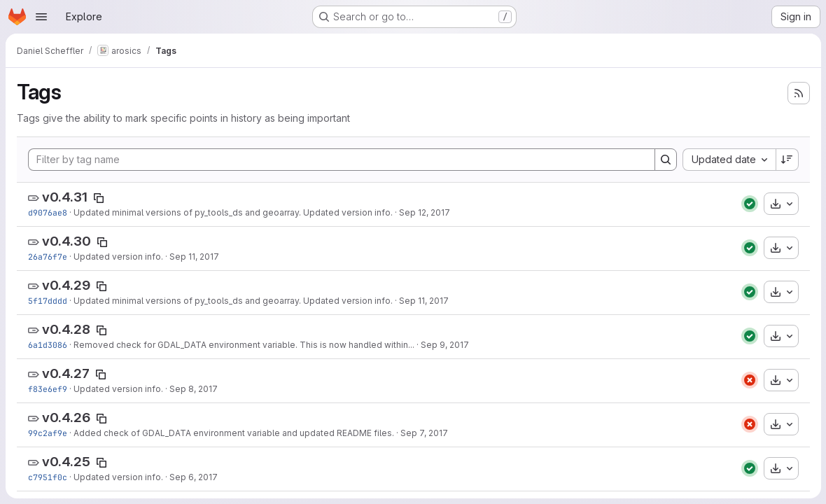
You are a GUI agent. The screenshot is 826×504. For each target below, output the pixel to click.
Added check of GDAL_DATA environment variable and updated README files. (234, 433)
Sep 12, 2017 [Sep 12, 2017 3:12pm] (425, 212)
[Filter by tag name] (341, 160)
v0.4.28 (66, 329)
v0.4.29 (66, 285)
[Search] (665, 160)
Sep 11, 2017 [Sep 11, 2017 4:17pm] (194, 257)
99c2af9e (48, 433)
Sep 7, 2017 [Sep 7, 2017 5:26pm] (424, 433)
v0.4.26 (66, 418)
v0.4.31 (65, 197)
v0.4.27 (66, 373)
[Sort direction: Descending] (787, 160)
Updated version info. (118, 257)
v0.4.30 (66, 241)
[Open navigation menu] (41, 17)
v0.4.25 (66, 462)
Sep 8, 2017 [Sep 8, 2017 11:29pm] (194, 389)
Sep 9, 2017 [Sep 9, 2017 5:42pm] (445, 345)
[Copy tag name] (99, 198)
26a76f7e (48, 257)
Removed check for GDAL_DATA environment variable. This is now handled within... (244, 345)
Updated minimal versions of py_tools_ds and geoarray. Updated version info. (233, 212)
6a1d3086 (48, 345)
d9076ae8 (48, 212)
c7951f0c (48, 477)
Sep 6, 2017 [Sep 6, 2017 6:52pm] (194, 477)
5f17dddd (48, 301)
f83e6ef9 (48, 389)
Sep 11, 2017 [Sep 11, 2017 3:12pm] (424, 301)
